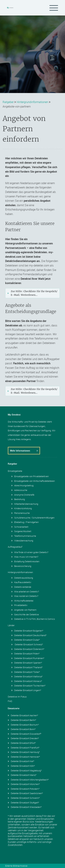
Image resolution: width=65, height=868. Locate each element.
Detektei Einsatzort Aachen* (23, 715)
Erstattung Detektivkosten (25, 561)
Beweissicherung (21, 566)
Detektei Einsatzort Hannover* (24, 757)
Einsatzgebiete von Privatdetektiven (30, 476)
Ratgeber (8, 102)
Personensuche (20, 513)
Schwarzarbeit (20, 527)
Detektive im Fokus (17, 697)
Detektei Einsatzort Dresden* (23, 738)
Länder (11, 625)
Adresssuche (19, 490)
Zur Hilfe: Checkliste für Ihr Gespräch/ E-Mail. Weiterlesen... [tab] (32, 293)
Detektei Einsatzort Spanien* (27, 663)
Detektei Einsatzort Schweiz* (27, 644)
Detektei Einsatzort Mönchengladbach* (28, 780)
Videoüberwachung (22, 541)
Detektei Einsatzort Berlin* (22, 720)
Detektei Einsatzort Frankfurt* (24, 748)
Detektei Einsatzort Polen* (25, 654)
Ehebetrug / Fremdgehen (25, 522)
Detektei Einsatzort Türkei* (26, 672)
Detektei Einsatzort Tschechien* (28, 686)
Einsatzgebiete (15, 471)
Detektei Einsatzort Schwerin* (24, 798)
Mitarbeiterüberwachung (25, 504)
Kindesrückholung (21, 508)
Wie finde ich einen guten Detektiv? (30, 552)
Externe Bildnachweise (16, 866)
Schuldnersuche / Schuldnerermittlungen (33, 518)
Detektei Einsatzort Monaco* (27, 681)
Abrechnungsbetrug (22, 485)
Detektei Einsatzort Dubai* (26, 640)
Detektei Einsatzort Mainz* (22, 775)
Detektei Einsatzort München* (24, 784)
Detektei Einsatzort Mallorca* (27, 676)
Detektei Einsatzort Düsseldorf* (25, 734)
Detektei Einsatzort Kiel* (21, 761)
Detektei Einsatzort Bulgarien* (27, 631)
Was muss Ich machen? (25, 557)
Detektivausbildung (22, 578)
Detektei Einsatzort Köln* (21, 766)
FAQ (10, 701)
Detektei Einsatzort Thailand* (27, 667)
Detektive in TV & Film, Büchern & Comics (33, 619)
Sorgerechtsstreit (21, 531)
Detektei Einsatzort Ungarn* (26, 690)
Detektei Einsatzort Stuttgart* (23, 803)
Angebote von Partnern (24, 610)
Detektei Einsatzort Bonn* (22, 729)
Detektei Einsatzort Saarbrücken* (25, 793)
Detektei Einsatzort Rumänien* (28, 658)
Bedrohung (18, 499)
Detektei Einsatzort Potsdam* (24, 789)
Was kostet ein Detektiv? (25, 596)
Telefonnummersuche (24, 536)
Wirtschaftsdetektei (22, 601)
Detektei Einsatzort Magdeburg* (25, 771)
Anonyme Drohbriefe (23, 495)
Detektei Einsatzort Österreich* (28, 649)
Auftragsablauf (15, 547)
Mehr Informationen (24, 451)
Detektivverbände (21, 587)
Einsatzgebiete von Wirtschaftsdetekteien (33, 481)
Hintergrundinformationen (32, 102)
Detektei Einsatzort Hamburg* (24, 752)
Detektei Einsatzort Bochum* (23, 725)
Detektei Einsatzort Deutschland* (29, 635)
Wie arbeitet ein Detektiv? (25, 592)
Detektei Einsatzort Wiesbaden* (25, 807)
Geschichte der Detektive (25, 614)
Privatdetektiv (19, 605)
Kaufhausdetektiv (21, 582)
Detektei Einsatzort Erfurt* (22, 743)
